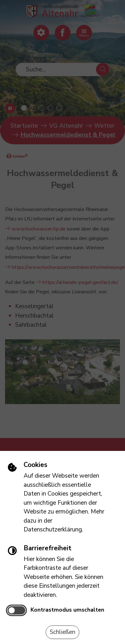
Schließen (62, 632)
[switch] (16, 611)
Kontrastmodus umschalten (67, 610)
